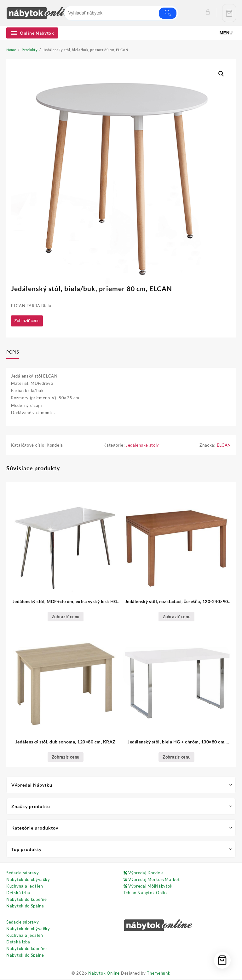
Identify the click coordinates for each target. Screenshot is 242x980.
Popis (13, 353)
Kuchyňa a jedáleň (25, 887)
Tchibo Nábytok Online (146, 894)
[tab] (15, 353)
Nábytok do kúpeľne (26, 900)
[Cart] (229, 13)
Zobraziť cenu (28, 321)
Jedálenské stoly (142, 446)
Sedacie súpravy (23, 874)
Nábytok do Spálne (25, 907)
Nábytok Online (104, 974)
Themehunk (158, 974)
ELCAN (224, 446)
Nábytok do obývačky (28, 880)
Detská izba (18, 894)
